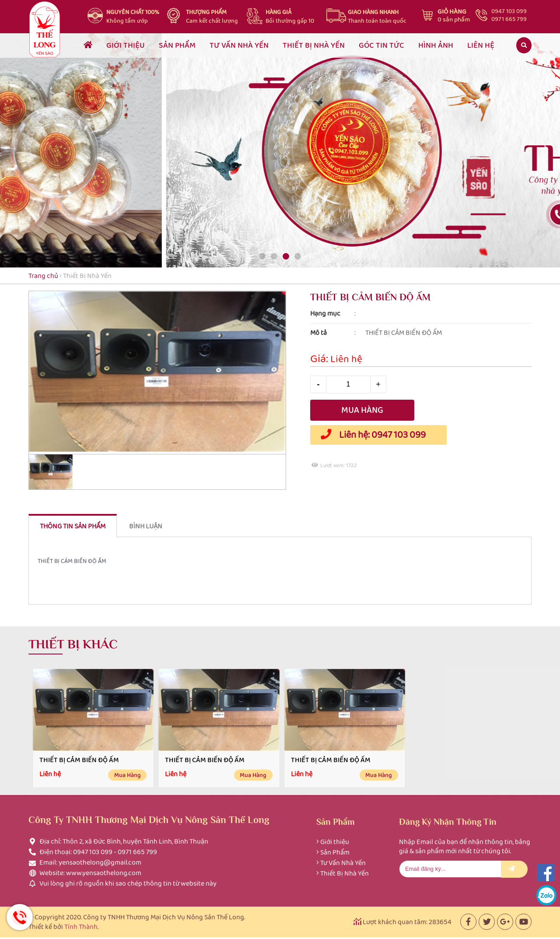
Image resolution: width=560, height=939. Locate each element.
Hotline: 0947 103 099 (20, 917)
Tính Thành (81, 923)
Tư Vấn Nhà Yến (343, 859)
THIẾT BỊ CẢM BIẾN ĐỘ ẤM (79, 760)
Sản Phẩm (335, 848)
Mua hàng (128, 775)
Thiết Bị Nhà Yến (87, 276)
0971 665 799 (509, 19)
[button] (262, 256)
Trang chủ (43, 276)
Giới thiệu (335, 838)
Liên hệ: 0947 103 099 (370, 435)
